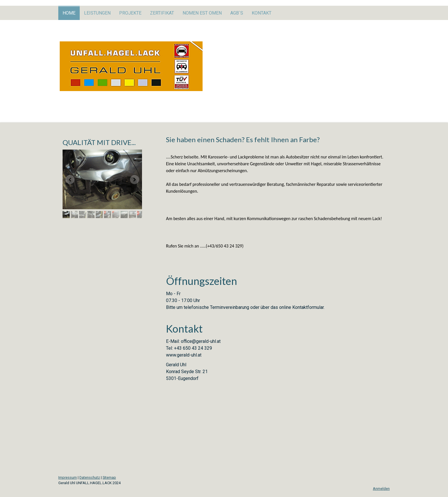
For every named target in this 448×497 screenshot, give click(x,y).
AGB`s (237, 13)
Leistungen (97, 13)
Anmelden (381, 489)
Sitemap (109, 477)
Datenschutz (90, 477)
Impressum (68, 477)
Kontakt (262, 13)
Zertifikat (162, 13)
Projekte (130, 13)
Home (69, 13)
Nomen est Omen (202, 13)
